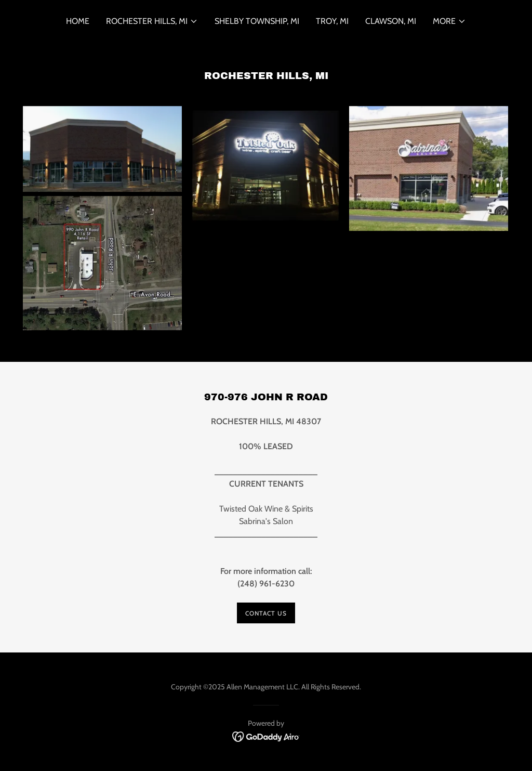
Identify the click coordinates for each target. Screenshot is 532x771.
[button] (152, 21)
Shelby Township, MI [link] (257, 21)
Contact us (266, 613)
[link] (266, 736)
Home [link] (78, 21)
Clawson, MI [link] (391, 21)
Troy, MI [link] (332, 21)
